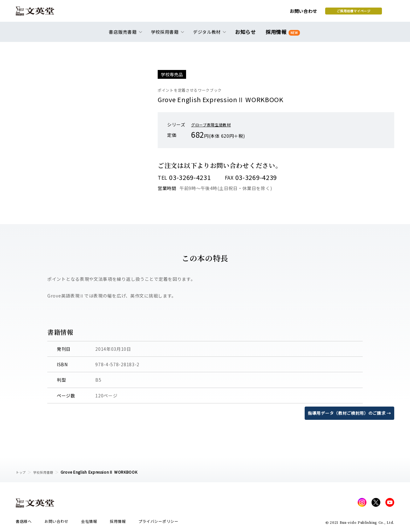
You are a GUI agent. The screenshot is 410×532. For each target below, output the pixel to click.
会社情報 (89, 523)
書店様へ (24, 523)
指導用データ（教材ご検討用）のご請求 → (346, 413)
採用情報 (281, 35)
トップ (22, 472)
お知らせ (247, 35)
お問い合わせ (253, 13)
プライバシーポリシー (158, 523)
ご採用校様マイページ (303, 13)
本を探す (366, 13)
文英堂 (41, 13)
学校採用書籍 (47, 472)
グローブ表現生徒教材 (214, 124)
